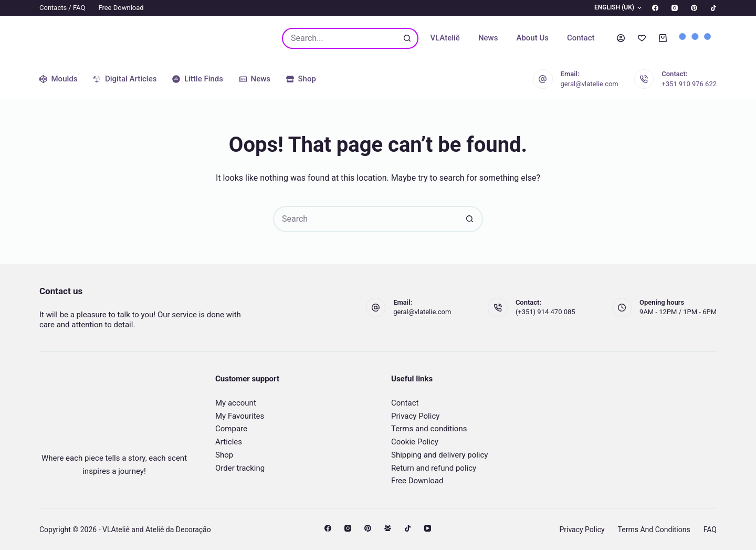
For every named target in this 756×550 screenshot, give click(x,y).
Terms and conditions (429, 429)
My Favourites (240, 416)
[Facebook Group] (388, 528)
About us (532, 38)
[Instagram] (675, 8)
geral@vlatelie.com (590, 84)
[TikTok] (713, 8)
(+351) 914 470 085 (545, 312)
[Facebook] (655, 8)
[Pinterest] (694, 8)
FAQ (710, 530)
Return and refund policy (434, 468)
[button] (612, 8)
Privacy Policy (415, 416)
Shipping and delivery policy (439, 455)
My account (236, 403)
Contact (581, 38)
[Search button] (408, 38)
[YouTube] (428, 528)
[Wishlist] (642, 38)
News (488, 38)
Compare (231, 429)
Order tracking (240, 468)
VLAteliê (445, 38)
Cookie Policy (415, 442)
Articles (229, 442)
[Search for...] (340, 38)
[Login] (621, 38)
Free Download (121, 8)
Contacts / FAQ (62, 8)
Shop (224, 455)
